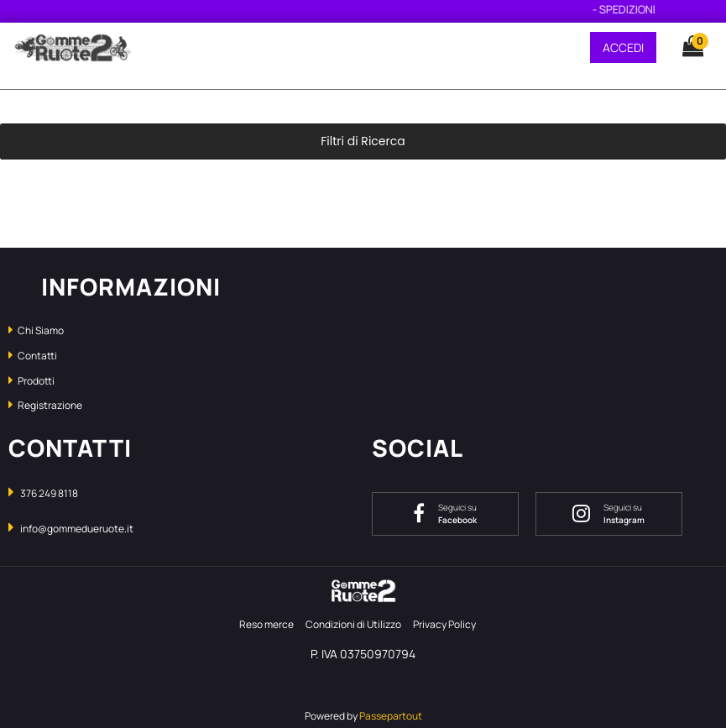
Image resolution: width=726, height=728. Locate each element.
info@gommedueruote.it (77, 529)
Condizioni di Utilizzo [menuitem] (353, 624)
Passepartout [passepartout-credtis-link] (391, 716)
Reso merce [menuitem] (266, 624)
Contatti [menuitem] (33, 356)
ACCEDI (623, 47)
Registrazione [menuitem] (45, 405)
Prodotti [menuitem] (31, 381)
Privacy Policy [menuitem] (444, 624)
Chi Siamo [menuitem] (36, 330)
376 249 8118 (49, 493)
